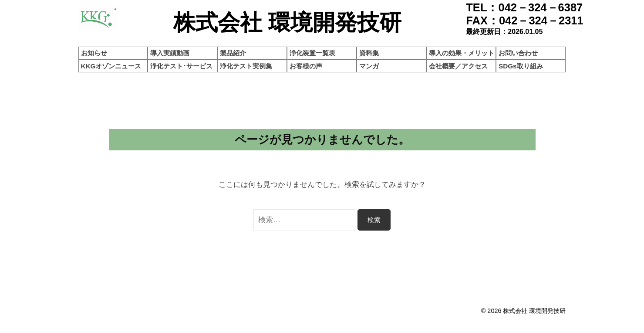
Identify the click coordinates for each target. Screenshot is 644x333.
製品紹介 (233, 53)
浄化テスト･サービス (181, 66)
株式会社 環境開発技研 (534, 311)
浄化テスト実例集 (246, 66)
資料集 (369, 53)
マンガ (369, 66)
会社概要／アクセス (458, 66)
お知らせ (94, 53)
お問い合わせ (518, 53)
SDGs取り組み (521, 66)
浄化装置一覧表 (312, 53)
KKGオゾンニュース (111, 66)
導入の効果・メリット (462, 53)
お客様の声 (306, 66)
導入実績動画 (170, 53)
